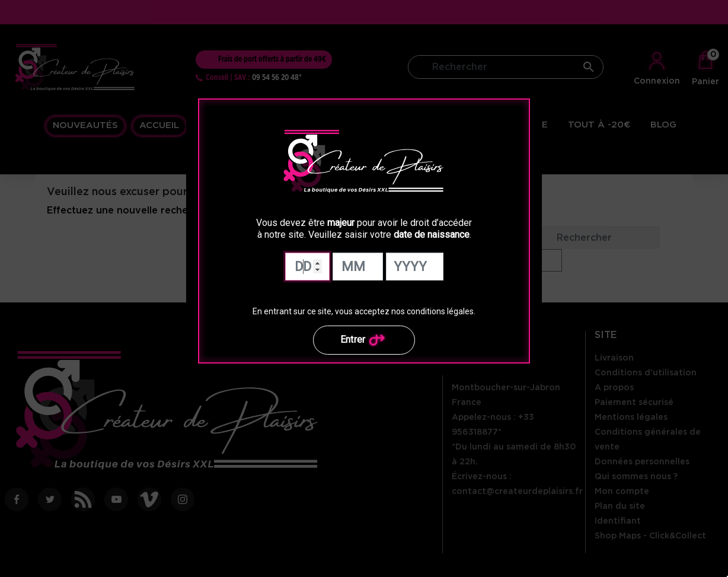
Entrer (364, 340)
